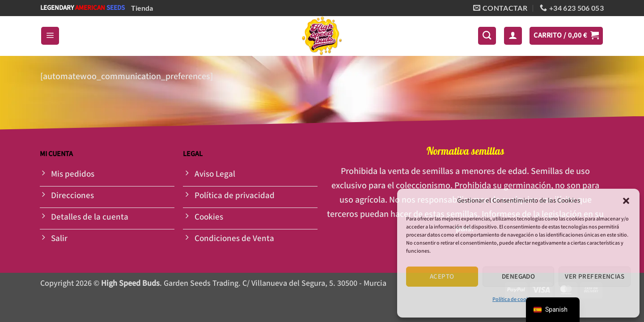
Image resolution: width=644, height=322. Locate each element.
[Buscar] (487, 36)
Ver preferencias (595, 277)
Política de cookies (514, 299)
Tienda (142, 8)
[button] (626, 201)
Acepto (442, 277)
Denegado (519, 277)
